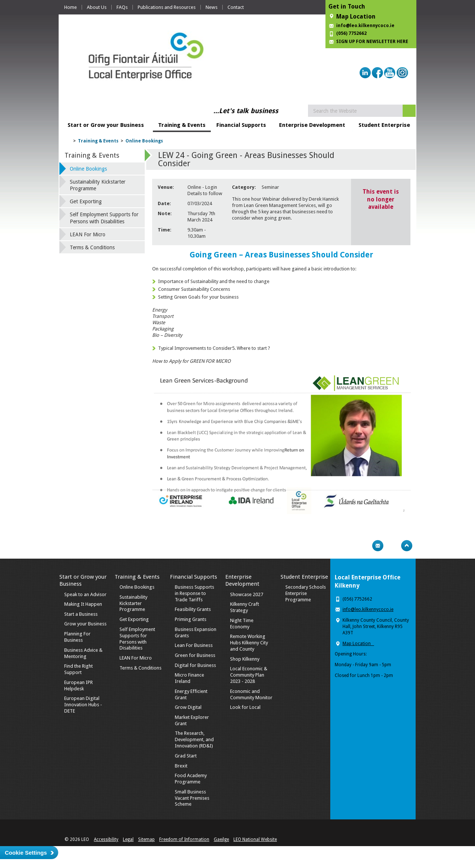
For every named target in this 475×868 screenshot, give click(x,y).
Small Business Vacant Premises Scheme (192, 798)
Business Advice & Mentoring (83, 653)
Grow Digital (188, 707)
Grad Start (186, 756)
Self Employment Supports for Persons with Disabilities (104, 218)
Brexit (181, 766)
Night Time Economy (242, 624)
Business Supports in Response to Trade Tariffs (194, 593)
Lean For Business (194, 645)
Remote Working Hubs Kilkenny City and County (249, 643)
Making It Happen (83, 604)
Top (407, 546)
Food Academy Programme (191, 779)
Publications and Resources (167, 7)
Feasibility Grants (193, 609)
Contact (236, 7)
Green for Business (195, 655)
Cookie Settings (26, 853)
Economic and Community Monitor (251, 694)
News (212, 7)
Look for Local (245, 707)
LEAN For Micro (88, 234)
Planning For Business (77, 637)
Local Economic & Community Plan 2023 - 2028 (249, 675)
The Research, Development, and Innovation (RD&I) (194, 739)
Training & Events (182, 125)
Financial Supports (241, 125)
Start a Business (81, 614)
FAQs (122, 7)
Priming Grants (191, 619)
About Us (97, 7)
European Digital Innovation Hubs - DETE (83, 705)
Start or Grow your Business (106, 125)
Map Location (356, 17)
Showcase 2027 (247, 594)
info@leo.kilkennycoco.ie (366, 26)
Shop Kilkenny (245, 659)
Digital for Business (195, 665)
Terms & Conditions (92, 247)
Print (363, 546)
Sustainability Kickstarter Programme (98, 185)
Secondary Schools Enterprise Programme (306, 593)
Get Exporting (86, 201)
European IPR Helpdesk (78, 685)
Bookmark (392, 546)
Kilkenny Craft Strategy (245, 607)
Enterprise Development (312, 125)
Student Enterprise (384, 125)
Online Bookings (144, 141)
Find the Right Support (78, 669)
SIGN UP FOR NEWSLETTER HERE (372, 42)
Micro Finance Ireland (189, 678)
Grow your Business (85, 624)
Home (71, 7)
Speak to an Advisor (85, 594)
